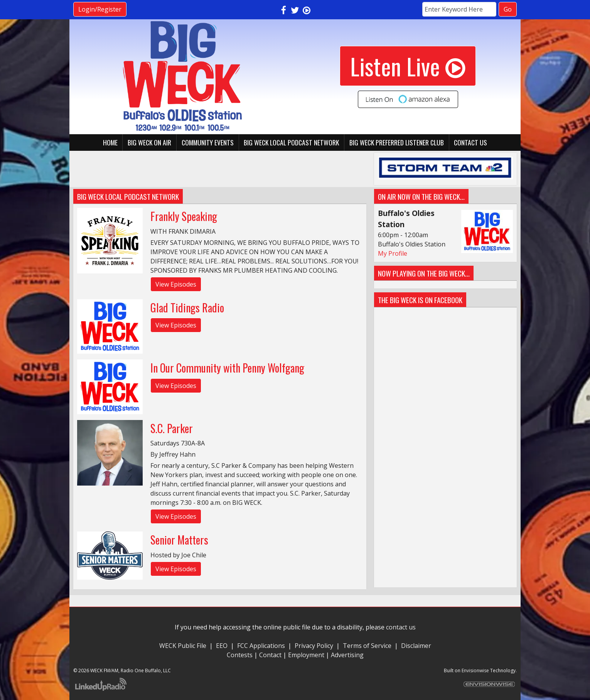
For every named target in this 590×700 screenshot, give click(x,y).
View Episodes (176, 284)
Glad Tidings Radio (187, 308)
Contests (240, 655)
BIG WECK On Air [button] (149, 142)
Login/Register (100, 9)
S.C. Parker (172, 428)
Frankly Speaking (184, 216)
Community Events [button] (208, 142)
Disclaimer (416, 646)
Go (508, 9)
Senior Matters (179, 540)
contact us (401, 627)
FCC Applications (261, 646)
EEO (222, 646)
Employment (306, 655)
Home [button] (110, 142)
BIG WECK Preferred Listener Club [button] (397, 142)
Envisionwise (475, 670)
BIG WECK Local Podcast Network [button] (291, 142)
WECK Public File (183, 646)
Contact (270, 655)
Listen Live (408, 66)
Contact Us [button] (470, 142)
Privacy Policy (314, 646)
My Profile (393, 253)
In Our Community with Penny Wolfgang (227, 368)
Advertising (347, 655)
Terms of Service (369, 646)
